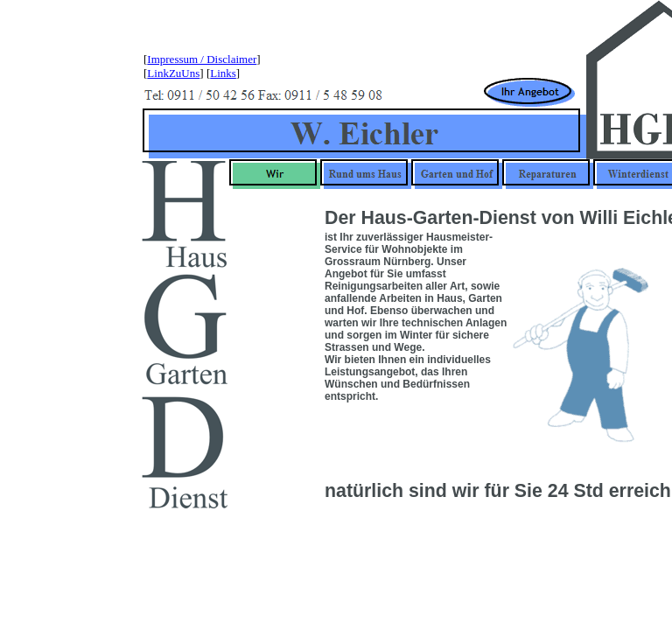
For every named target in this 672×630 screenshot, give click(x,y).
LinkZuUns (173, 73)
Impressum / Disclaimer (202, 59)
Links (223, 73)
